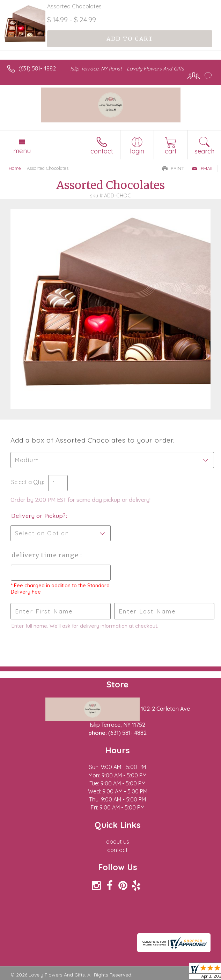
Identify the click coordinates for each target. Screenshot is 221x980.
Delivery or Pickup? (39, 516)
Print (173, 168)
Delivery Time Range (46, 555)
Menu (22, 151)
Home (15, 168)
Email (203, 168)
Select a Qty (27, 482)
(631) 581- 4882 (37, 68)
